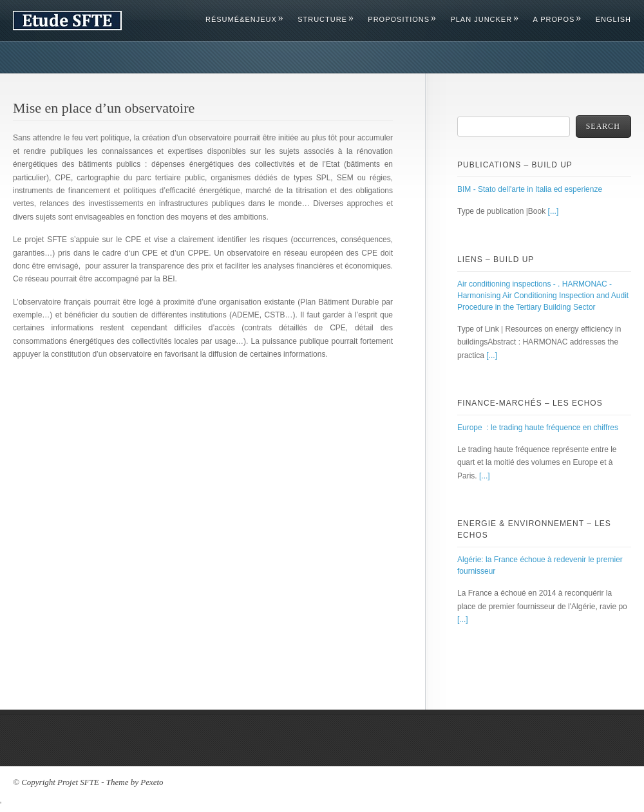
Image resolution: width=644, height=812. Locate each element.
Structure (325, 19)
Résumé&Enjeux (244, 19)
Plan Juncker (484, 19)
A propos (557, 19)
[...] (554, 211)
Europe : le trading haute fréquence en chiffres (538, 428)
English (613, 19)
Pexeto (152, 782)
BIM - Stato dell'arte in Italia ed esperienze (530, 189)
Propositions (402, 19)
